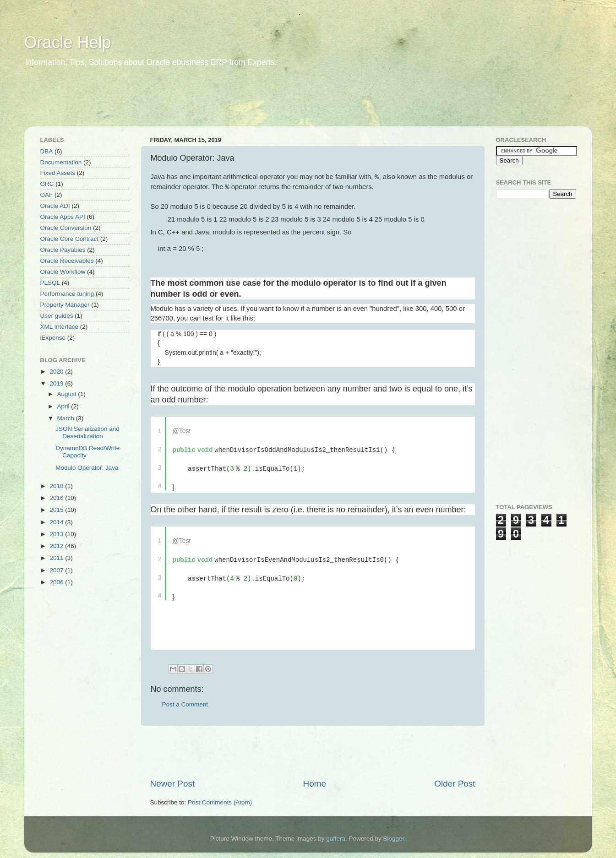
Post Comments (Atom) (220, 799)
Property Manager (65, 305)
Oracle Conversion (66, 228)
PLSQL (50, 283)
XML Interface (60, 327)
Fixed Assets (58, 173)
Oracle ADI (55, 206)
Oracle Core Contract (70, 239)
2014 (57, 522)
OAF (47, 195)
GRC (47, 184)
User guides (57, 316)
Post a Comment (185, 701)
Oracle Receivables (67, 261)
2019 (57, 383)
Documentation (61, 162)
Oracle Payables (63, 250)
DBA (47, 151)
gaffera (336, 835)
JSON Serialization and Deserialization (87, 432)
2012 (57, 546)
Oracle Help (68, 42)
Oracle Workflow (63, 272)
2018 (57, 486)
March (67, 418)
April (64, 406)
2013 (57, 534)
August (68, 394)
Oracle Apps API (63, 217)
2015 (57, 510)
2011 (57, 558)
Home (315, 780)
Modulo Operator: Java (87, 468)
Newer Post (173, 780)
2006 (57, 582)
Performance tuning (67, 294)
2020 (57, 372)
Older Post (455, 780)
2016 (57, 498)
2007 (57, 570)
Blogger (394, 835)
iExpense (53, 338)
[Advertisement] (200, 103)
